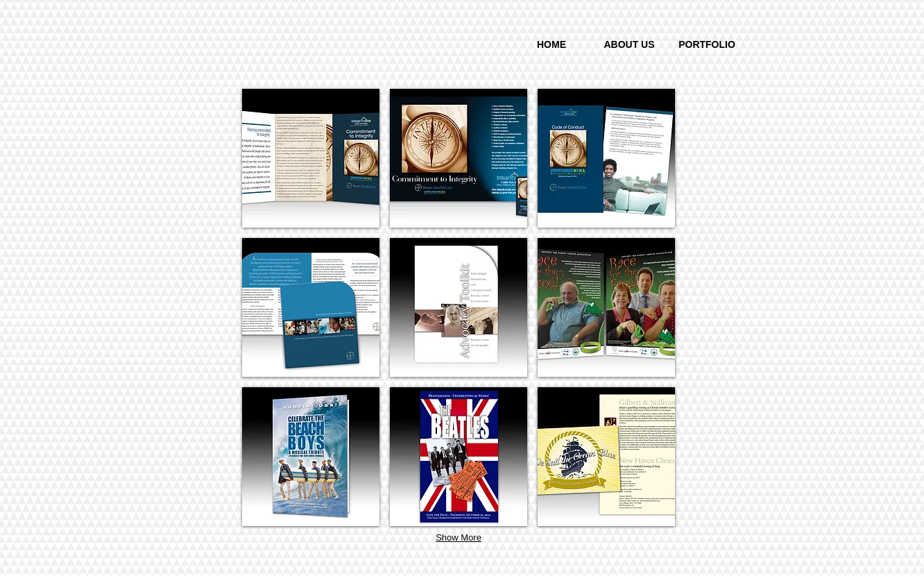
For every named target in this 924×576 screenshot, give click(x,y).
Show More (459, 537)
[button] (311, 158)
